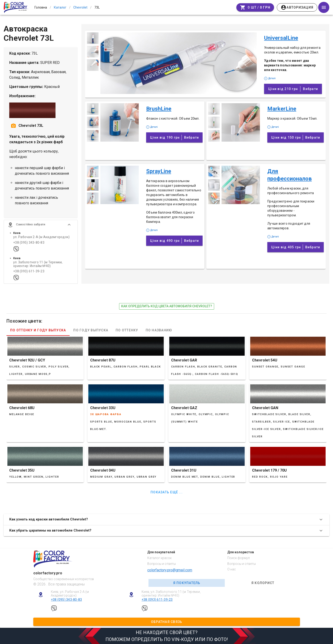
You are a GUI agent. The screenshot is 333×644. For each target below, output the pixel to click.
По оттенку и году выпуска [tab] (38, 333)
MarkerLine (282, 109)
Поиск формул (239, 558)
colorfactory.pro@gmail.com (170, 570)
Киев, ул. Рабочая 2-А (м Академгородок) (70, 594)
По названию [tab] (159, 333)
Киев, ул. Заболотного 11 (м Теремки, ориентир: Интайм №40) (171, 594)
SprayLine (159, 171)
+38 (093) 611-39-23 (29, 274)
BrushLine (159, 109)
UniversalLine (281, 38)
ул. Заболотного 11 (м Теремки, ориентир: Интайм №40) (38, 267)
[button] (41, 228)
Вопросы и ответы (162, 564)
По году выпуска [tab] (91, 333)
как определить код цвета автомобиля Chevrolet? (167, 309)
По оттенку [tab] (127, 333)
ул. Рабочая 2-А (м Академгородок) (41, 240)
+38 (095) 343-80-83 (29, 245)
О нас (232, 569)
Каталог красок (159, 558)
